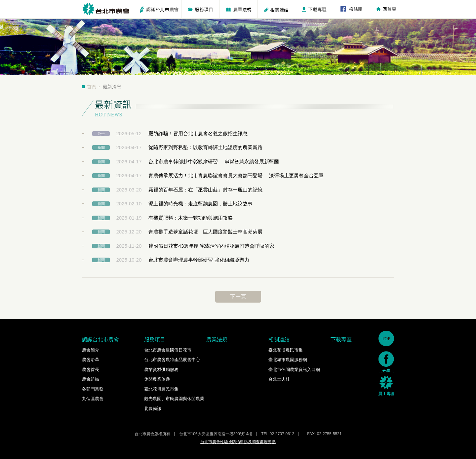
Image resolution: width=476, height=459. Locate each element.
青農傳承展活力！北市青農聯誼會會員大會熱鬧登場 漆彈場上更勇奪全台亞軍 (236, 175)
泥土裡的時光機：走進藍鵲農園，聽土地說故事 (200, 204)
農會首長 (91, 370)
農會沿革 (91, 360)
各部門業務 (93, 389)
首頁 (92, 87)
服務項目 (155, 339)
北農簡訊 (153, 409)
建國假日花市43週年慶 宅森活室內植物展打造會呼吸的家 (211, 246)
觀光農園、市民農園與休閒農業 (174, 399)
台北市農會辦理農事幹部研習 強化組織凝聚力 (199, 260)
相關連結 (279, 339)
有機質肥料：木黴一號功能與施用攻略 (191, 218)
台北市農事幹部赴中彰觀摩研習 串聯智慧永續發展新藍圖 (214, 162)
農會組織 (91, 379)
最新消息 (112, 87)
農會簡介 (91, 350)
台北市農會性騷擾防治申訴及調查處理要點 (238, 442)
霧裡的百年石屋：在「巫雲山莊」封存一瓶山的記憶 (205, 190)
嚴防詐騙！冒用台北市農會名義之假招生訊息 (198, 133)
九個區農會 (93, 399)
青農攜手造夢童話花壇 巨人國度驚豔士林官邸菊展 (205, 232)
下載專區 (341, 339)
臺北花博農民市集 (161, 389)
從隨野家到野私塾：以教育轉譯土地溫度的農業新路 (205, 147)
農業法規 (217, 339)
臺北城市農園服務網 (288, 360)
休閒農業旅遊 (157, 379)
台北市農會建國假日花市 (168, 350)
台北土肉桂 (279, 379)
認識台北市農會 (100, 339)
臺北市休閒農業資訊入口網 (294, 370)
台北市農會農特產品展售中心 (172, 360)
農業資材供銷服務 (161, 370)
